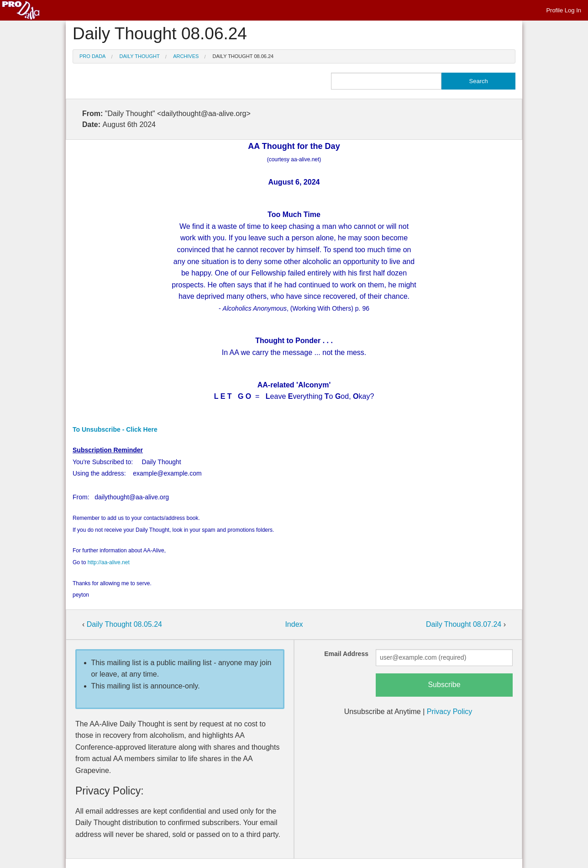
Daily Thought (140, 56)
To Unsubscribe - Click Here (115, 429)
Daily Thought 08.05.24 (124, 624)
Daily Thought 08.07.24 (465, 624)
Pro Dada (92, 56)
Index (294, 624)
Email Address (346, 654)
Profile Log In (564, 10)
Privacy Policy (450, 712)
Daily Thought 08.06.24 (243, 56)
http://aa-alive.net (109, 562)
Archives (186, 56)
